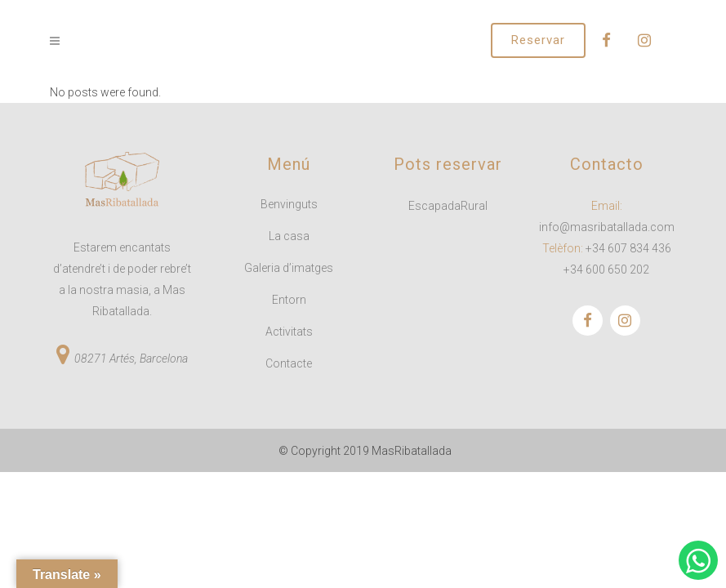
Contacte (289, 363)
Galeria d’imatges (289, 268)
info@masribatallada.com (607, 227)
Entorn (289, 300)
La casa (289, 236)
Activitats (289, 332)
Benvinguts (289, 204)
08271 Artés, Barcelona (131, 359)
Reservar (538, 40)
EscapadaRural (448, 206)
